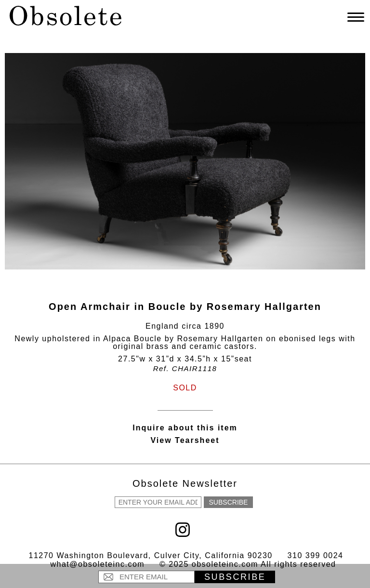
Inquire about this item (185, 428)
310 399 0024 (316, 555)
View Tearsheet (185, 440)
